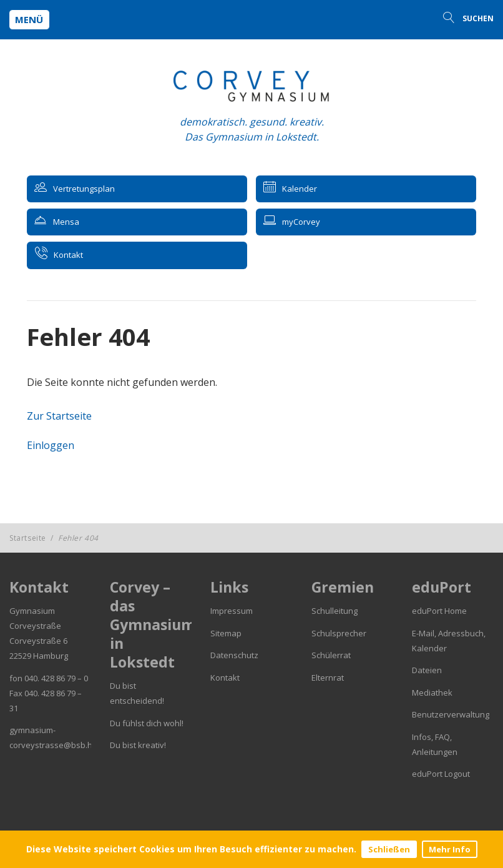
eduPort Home (439, 611)
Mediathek (432, 693)
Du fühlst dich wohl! (147, 723)
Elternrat (328, 678)
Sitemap (226, 633)
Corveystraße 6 (38, 641)
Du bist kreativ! (138, 745)
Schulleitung (335, 611)
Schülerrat (331, 655)
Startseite (28, 538)
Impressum (232, 611)
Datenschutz (234, 655)
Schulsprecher (339, 633)
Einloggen (51, 445)
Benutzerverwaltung (451, 714)
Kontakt (225, 678)
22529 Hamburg (39, 656)
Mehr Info (450, 849)
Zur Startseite (59, 416)
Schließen (389, 849)
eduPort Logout (441, 774)
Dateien (427, 670)
